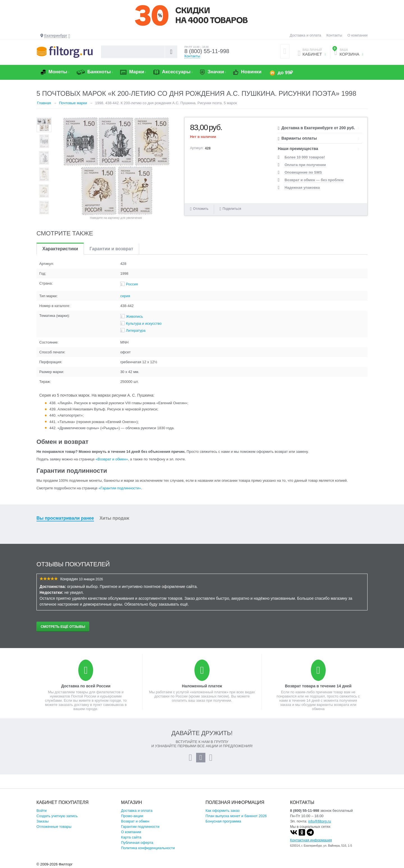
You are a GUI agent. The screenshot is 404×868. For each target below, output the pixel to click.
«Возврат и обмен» (112, 459)
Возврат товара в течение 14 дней (318, 686)
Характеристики (60, 249)
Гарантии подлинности (140, 827)
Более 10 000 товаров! (305, 157)
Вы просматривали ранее (65, 518)
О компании (357, 35)
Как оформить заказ (223, 811)
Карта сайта (131, 837)
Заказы (43, 821)
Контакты (334, 35)
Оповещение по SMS (303, 172)
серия (125, 296)
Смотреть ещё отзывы (63, 627)
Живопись (135, 316)
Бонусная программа (223, 821)
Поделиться (230, 209)
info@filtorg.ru (320, 821)
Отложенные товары (54, 827)
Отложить (201, 209)
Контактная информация (311, 840)
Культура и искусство (144, 323)
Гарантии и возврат (111, 249)
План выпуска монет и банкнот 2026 (236, 816)
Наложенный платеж (202, 686)
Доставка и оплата (306, 35)
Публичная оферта (137, 843)
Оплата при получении (305, 165)
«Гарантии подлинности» (120, 488)
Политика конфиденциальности (148, 848)
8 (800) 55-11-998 (207, 51)
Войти (42, 811)
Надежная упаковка (302, 188)
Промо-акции (132, 816)
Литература (136, 330)
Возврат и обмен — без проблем (314, 180)
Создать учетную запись (57, 816)
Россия (132, 284)
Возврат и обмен (135, 821)
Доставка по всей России (86, 686)
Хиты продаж (114, 518)
